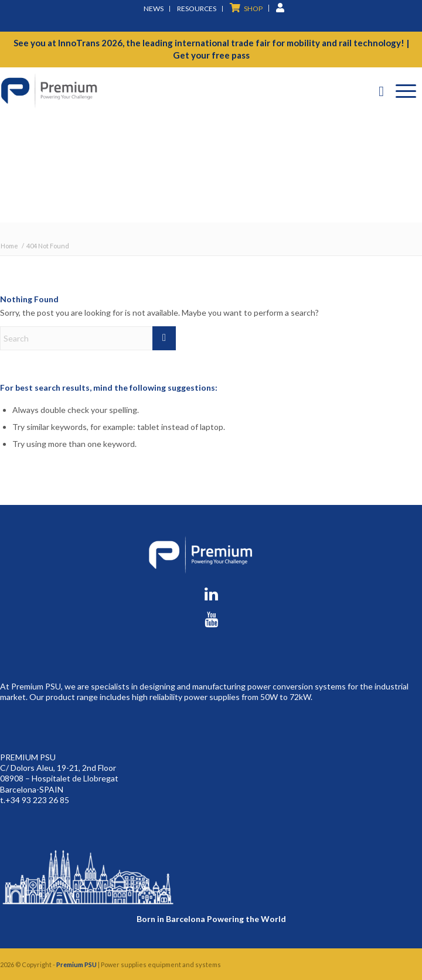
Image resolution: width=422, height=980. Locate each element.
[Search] (381, 91)
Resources (197, 8)
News (154, 8)
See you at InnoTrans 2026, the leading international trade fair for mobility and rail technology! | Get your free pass (211, 49)
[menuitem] (154, 9)
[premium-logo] (169, 91)
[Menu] (406, 91)
